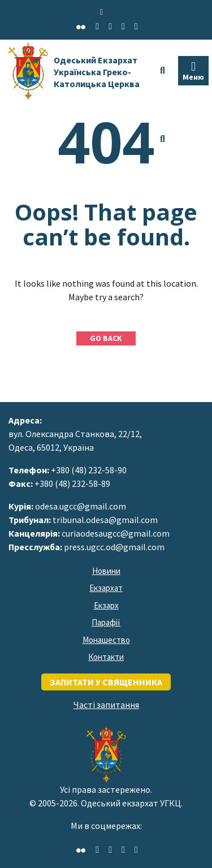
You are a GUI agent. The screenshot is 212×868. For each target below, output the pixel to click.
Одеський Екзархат (97, 72)
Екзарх (106, 605)
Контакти (106, 657)
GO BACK (106, 338)
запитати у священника (106, 682)
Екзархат (106, 588)
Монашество (106, 640)
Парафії (106, 622)
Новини (106, 571)
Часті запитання (106, 705)
